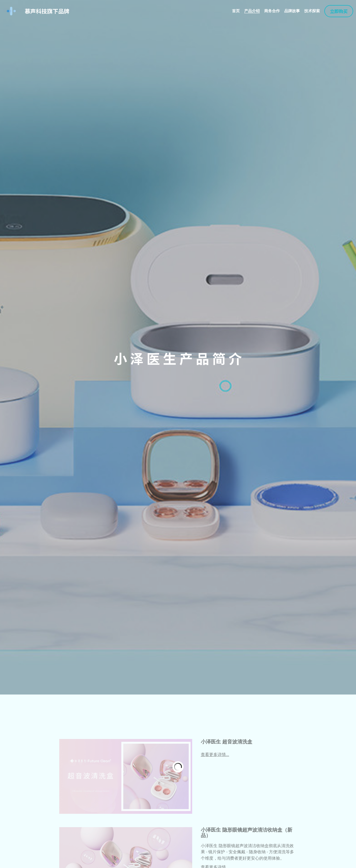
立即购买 (339, 11)
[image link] (11, 11)
